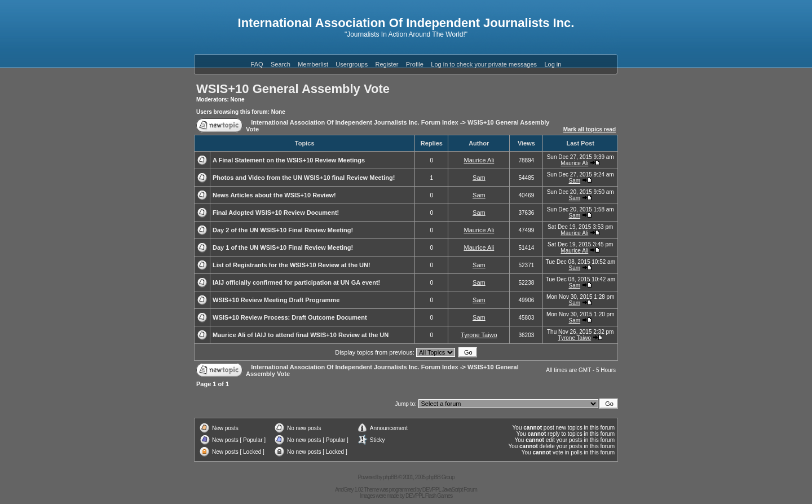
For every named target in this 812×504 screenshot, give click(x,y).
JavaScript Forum (460, 490)
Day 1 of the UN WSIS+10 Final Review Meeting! (283, 247)
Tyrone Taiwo (479, 335)
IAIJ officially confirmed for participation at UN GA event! (296, 282)
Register (387, 64)
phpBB (390, 477)
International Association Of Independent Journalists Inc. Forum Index (355, 122)
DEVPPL (432, 490)
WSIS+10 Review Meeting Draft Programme (276, 300)
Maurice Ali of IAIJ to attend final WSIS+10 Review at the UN (301, 335)
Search (281, 64)
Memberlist (313, 64)
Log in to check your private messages (484, 64)
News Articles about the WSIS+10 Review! (274, 195)
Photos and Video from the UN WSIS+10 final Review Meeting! (304, 178)
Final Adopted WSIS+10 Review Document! (276, 213)
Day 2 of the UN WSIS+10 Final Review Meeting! (283, 230)
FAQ (257, 64)
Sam (479, 178)
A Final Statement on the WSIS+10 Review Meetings (289, 160)
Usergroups (352, 64)
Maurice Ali (479, 160)
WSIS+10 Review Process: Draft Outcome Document (290, 317)
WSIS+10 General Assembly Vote (293, 89)
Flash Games (439, 496)
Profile (415, 64)
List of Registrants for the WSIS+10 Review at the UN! (292, 265)
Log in (553, 64)
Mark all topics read (590, 129)
